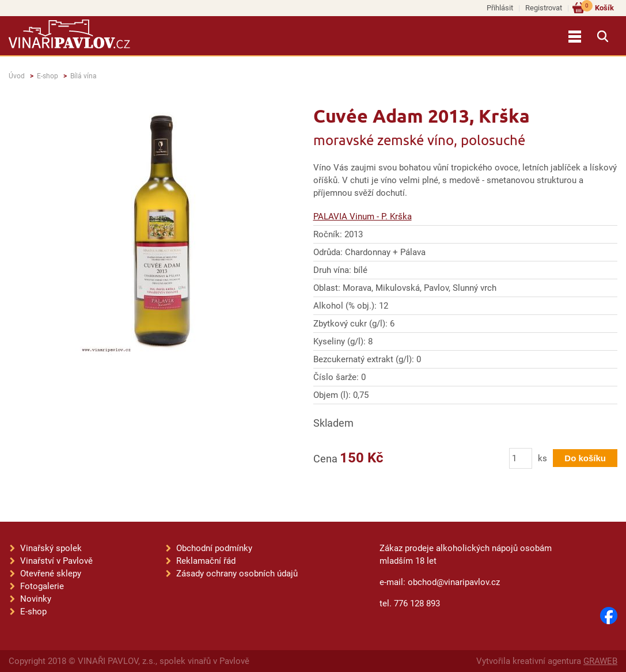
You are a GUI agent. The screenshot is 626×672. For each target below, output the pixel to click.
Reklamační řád (206, 561)
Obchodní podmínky (214, 548)
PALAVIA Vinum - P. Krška (363, 217)
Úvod (17, 76)
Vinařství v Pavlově (56, 561)
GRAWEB (600, 661)
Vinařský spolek (51, 548)
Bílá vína (84, 76)
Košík (597, 7)
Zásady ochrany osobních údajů (237, 574)
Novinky (36, 599)
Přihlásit (500, 8)
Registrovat (544, 8)
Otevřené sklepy (51, 574)
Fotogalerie (42, 586)
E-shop (48, 76)
